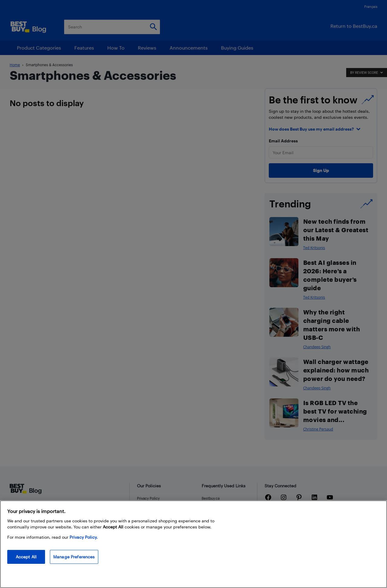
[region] (193, 544)
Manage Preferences (74, 557)
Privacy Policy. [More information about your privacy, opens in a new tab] (84, 537)
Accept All (26, 557)
